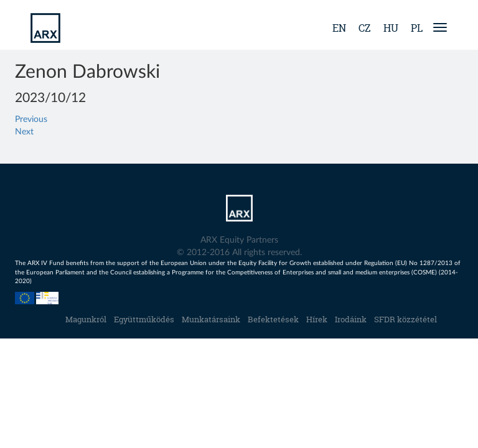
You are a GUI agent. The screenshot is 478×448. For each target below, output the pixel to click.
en (339, 28)
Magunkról (86, 319)
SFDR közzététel (405, 319)
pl (417, 28)
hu (391, 28)
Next (24, 132)
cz (365, 28)
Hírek (317, 319)
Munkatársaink (211, 319)
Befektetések (273, 319)
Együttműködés (144, 319)
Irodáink (351, 319)
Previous (31, 119)
